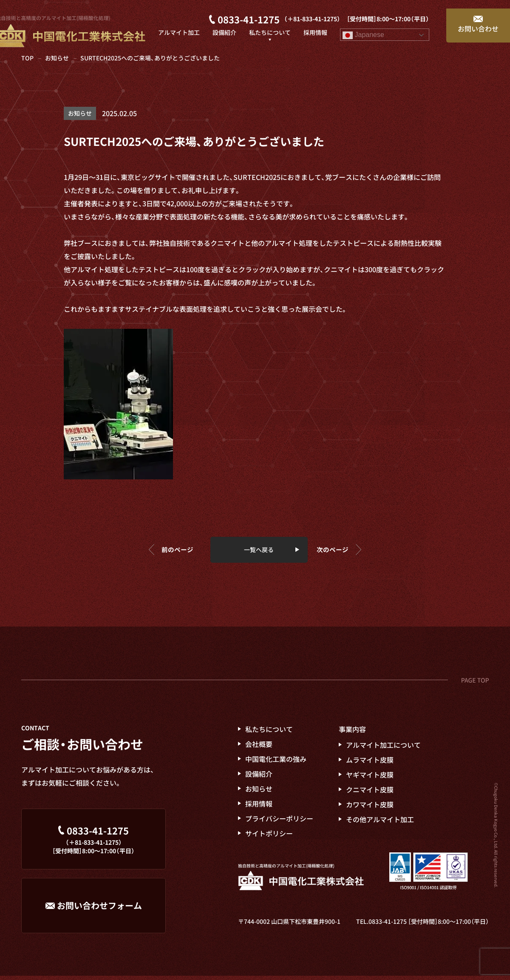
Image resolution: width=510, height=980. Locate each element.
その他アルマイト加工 (380, 823)
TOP (27, 58)
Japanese (363, 27)
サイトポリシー (269, 837)
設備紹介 (259, 778)
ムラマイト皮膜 (370, 763)
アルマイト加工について (383, 749)
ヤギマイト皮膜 (370, 778)
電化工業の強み (276, 763)
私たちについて (269, 733)
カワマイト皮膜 (370, 808)
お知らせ (57, 58)
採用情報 (259, 807)
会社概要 (259, 748)
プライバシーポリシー (279, 822)
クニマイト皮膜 (370, 793)
